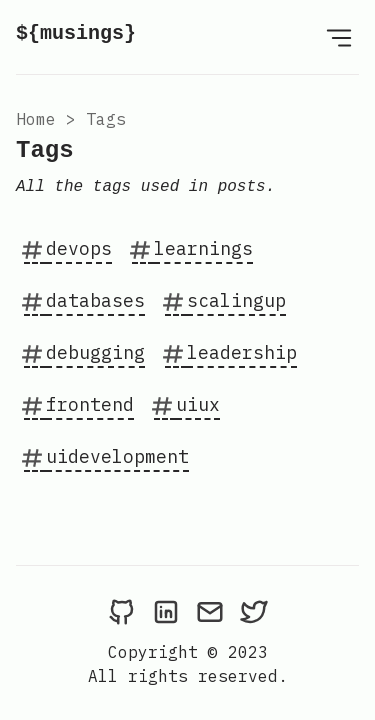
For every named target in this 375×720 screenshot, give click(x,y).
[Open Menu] (339, 37)
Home (36, 119)
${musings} (76, 33)
